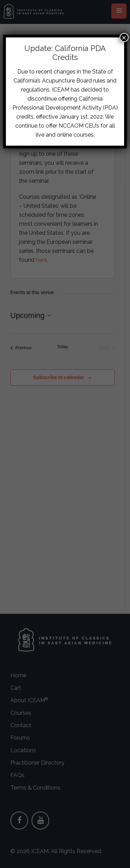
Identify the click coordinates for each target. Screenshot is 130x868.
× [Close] (124, 37)
